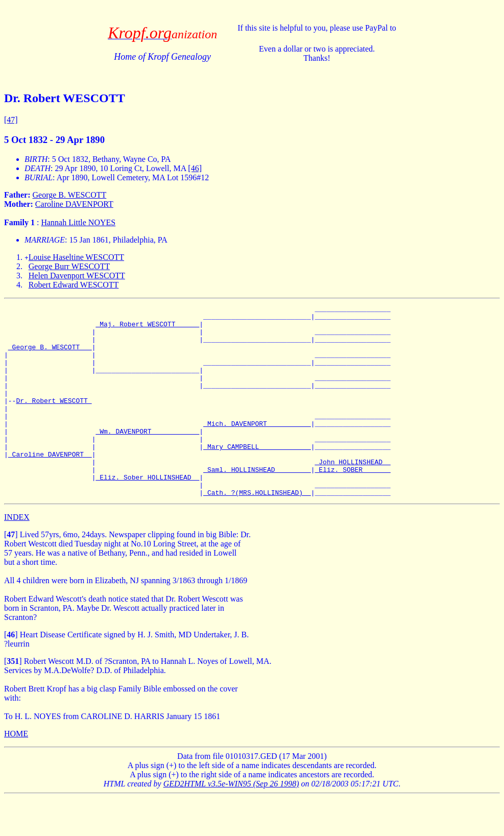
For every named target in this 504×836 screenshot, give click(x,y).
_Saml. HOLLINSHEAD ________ (257, 503)
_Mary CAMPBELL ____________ (257, 475)
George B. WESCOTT (70, 195)
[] (11, 573)
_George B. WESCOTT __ (50, 356)
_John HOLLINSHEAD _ (352, 494)
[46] (195, 168)
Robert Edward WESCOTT (74, 285)
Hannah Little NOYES (78, 222)
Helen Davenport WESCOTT (77, 276)
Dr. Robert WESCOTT (54, 420)
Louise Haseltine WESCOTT (76, 257)
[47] (11, 120)
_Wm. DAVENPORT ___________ (147, 457)
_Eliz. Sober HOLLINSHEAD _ (147, 512)
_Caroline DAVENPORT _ (50, 485)
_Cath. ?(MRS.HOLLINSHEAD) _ (257, 531)
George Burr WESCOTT (69, 266)
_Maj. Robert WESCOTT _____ (147, 328)
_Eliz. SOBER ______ (352, 503)
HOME (16, 772)
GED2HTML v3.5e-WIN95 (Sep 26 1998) (231, 822)
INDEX (17, 555)
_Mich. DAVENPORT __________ (257, 448)
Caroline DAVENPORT (74, 204)
